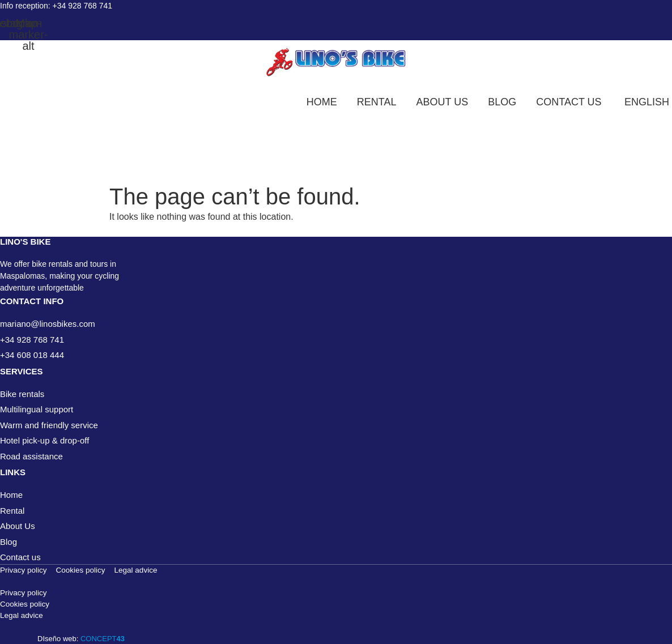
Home (322, 102)
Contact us (569, 102)
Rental (377, 102)
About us (443, 102)
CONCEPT (103, 639)
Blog (502, 102)
